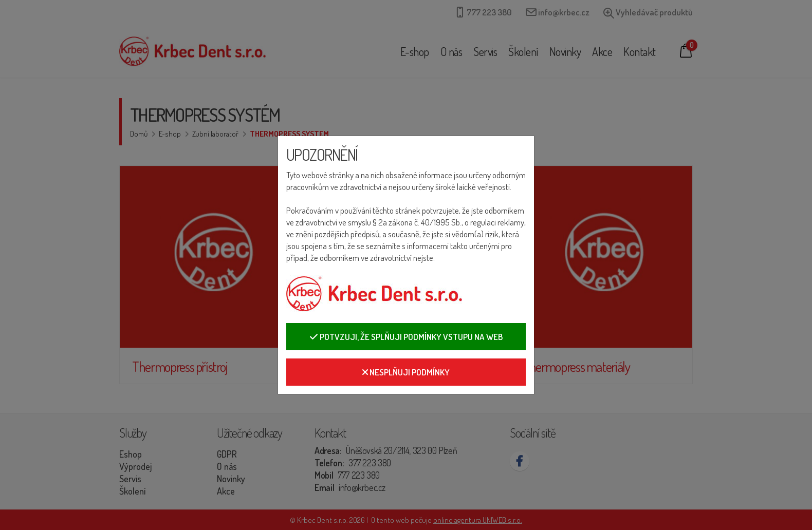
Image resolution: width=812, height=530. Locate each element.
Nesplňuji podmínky (406, 372)
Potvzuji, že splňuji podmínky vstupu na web (406, 337)
